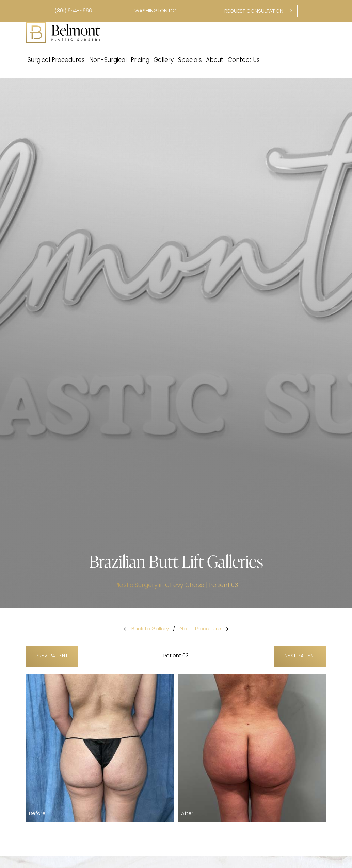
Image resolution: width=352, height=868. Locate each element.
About (215, 60)
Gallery (164, 60)
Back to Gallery (146, 629)
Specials (190, 60)
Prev (52, 656)
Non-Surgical (108, 60)
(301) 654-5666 (73, 11)
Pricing (140, 60)
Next (300, 656)
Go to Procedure (204, 629)
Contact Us (244, 60)
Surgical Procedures (56, 60)
